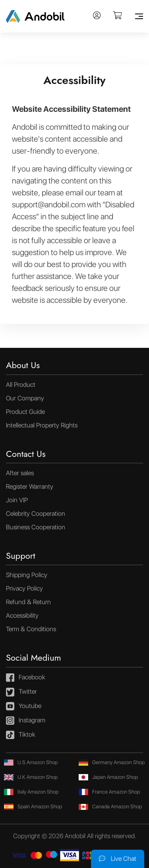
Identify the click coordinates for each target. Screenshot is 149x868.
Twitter (21, 692)
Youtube (24, 706)
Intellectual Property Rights (42, 425)
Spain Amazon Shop (33, 807)
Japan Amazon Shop (108, 777)
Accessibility (22, 615)
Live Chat (118, 859)
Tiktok (21, 735)
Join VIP (17, 500)
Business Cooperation (36, 527)
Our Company (25, 398)
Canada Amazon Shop (110, 807)
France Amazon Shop (109, 792)
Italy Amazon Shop (31, 792)
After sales (20, 473)
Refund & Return (28, 602)
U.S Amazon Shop (31, 762)
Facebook (26, 678)
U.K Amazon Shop (31, 777)
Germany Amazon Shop (112, 762)
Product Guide (25, 412)
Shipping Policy (27, 575)
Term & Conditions (31, 629)
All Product (21, 385)
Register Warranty (30, 487)
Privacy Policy (24, 588)
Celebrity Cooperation (36, 514)
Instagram (26, 721)
